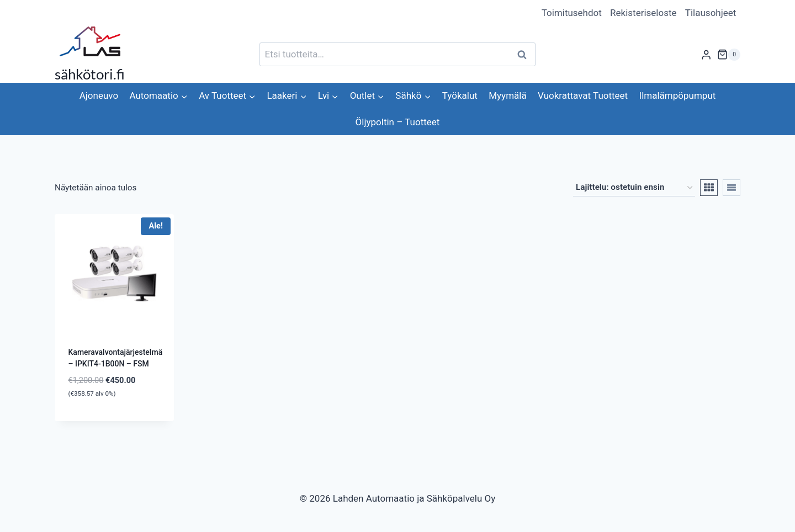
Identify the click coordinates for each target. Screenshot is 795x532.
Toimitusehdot (572, 13)
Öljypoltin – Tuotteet (398, 122)
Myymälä (507, 95)
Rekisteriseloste (643, 13)
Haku (525, 54)
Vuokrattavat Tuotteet (583, 95)
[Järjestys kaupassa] (634, 188)
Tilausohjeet (711, 13)
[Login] (706, 54)
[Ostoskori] (729, 55)
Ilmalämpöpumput (678, 95)
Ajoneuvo (99, 95)
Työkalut (460, 95)
